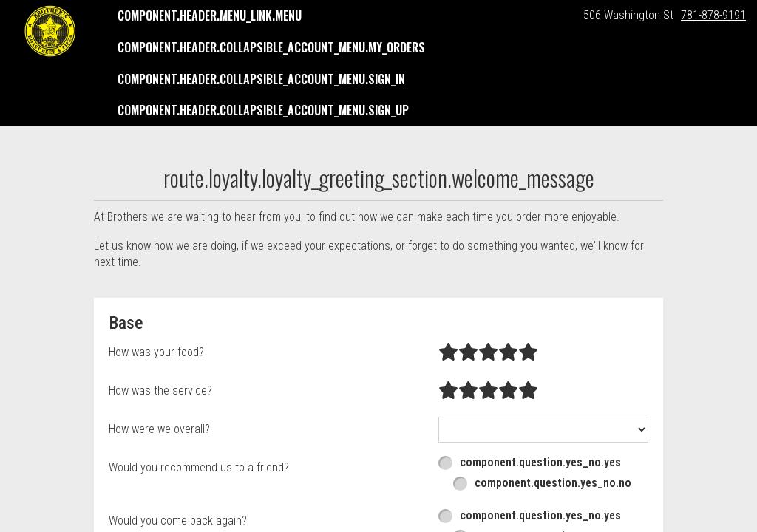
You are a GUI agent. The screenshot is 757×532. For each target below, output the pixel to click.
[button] (50, 31)
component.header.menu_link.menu (210, 16)
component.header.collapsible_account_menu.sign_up (263, 110)
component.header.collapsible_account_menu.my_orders (271, 47)
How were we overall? (159, 429)
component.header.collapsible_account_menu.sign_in (261, 79)
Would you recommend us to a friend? (199, 467)
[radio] (448, 352)
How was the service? (160, 391)
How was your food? (156, 352)
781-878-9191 (713, 15)
